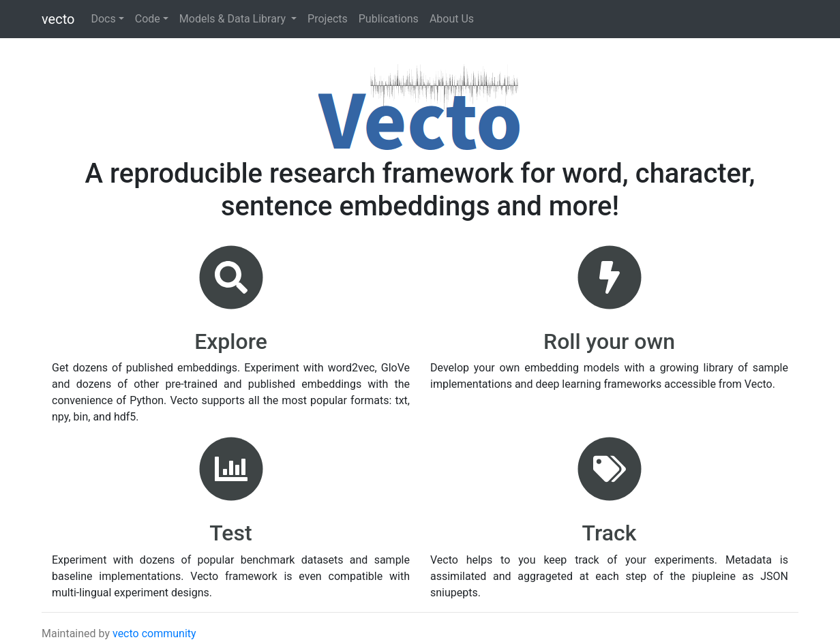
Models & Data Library (234, 19)
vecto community (154, 633)
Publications (389, 19)
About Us (452, 19)
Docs (103, 19)
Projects (328, 19)
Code (148, 19)
